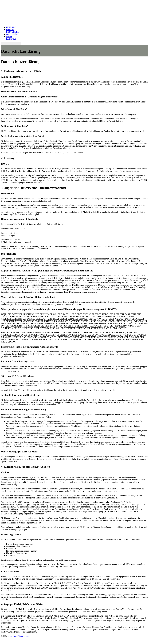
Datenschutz (23, 636)
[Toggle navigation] (11, 44)
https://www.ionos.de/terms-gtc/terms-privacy (121, 171)
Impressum (12, 636)
